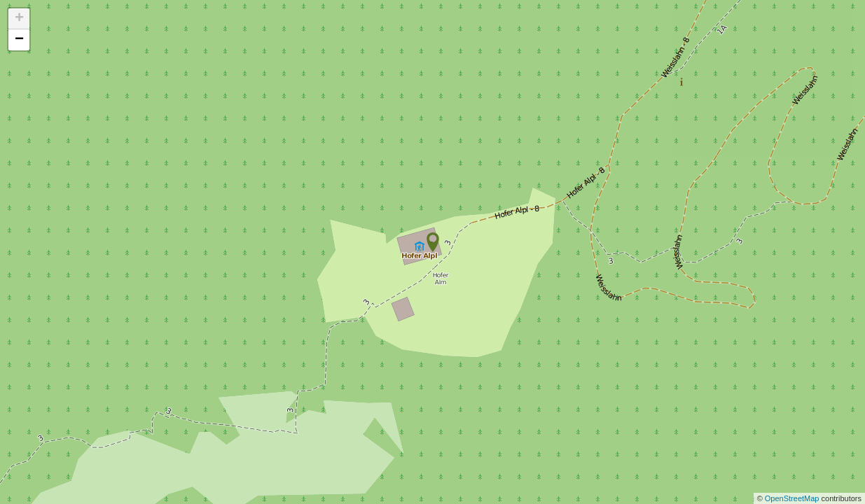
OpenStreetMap (793, 498)
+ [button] (19, 19)
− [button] (19, 40)
